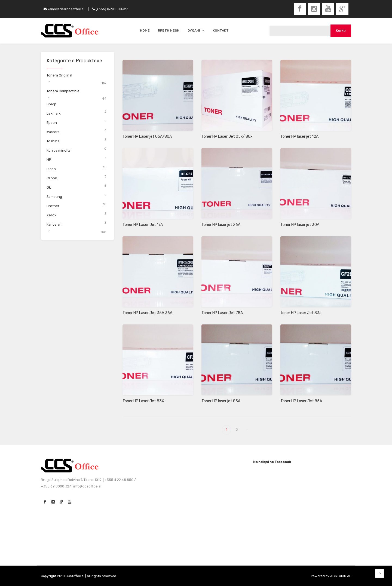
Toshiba (53, 141)
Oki (49, 187)
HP (49, 160)
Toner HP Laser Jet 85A (301, 401)
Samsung (54, 197)
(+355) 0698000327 (110, 9)
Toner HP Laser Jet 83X (143, 401)
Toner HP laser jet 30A (300, 225)
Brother (53, 206)
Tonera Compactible (63, 91)
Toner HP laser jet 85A (221, 401)
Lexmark (53, 113)
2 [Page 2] (237, 430)
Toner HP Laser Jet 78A (222, 313)
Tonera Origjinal (59, 75)
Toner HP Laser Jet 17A (143, 225)
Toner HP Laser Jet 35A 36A (147, 313)
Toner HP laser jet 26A (221, 225)
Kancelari (54, 224)
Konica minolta (59, 150)
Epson (52, 123)
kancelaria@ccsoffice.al (64, 9)
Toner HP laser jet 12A (299, 136)
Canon (52, 178)
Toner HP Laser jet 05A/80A (147, 136)
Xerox (51, 215)
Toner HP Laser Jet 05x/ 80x (227, 136)
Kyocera (53, 132)
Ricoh (51, 169)
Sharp (51, 104)
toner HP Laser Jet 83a (301, 313)
